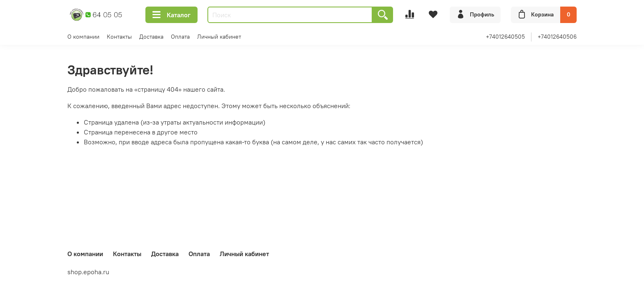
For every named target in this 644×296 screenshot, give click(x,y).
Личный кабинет (219, 37)
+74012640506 (557, 37)
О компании (83, 37)
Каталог (171, 15)
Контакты (119, 37)
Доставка (151, 37)
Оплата (180, 37)
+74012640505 (505, 37)
